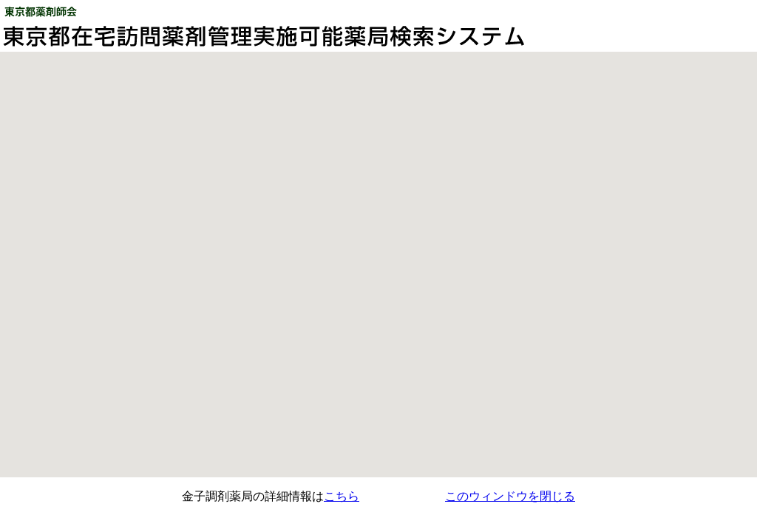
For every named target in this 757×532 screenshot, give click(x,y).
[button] (378, 251)
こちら (342, 496)
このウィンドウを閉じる (510, 496)
